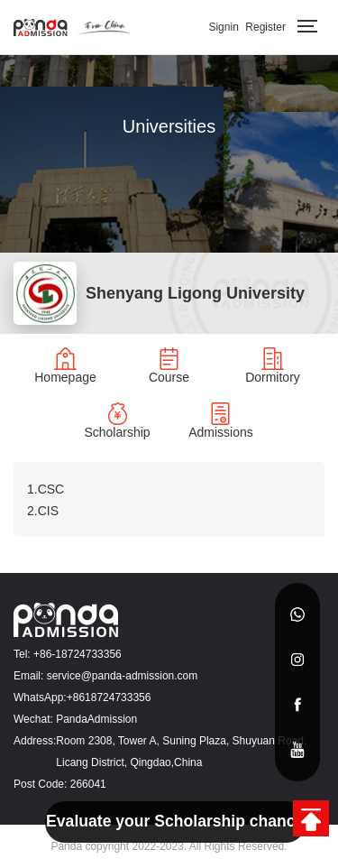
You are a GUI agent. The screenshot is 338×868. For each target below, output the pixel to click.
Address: (35, 741)
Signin (223, 27)
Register (265, 27)
